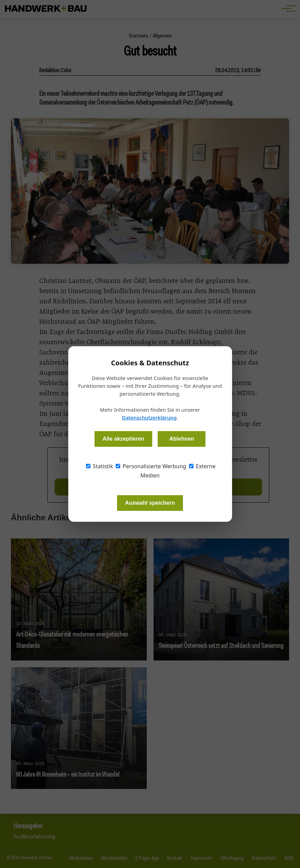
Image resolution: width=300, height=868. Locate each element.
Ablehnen (182, 439)
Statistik (100, 466)
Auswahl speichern (150, 503)
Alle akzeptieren (124, 439)
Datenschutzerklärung (149, 417)
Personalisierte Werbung (151, 466)
